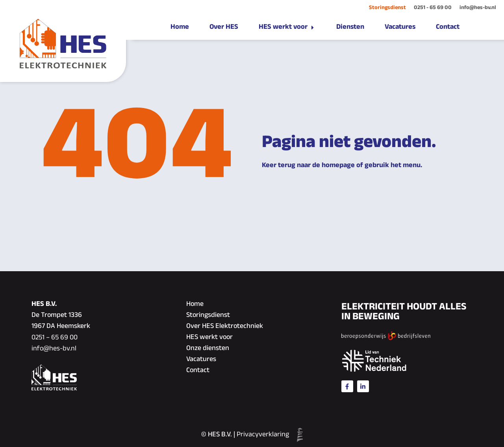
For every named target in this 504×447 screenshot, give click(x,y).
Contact (198, 371)
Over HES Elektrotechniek (225, 326)
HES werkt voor (209, 337)
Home (195, 304)
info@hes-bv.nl (478, 8)
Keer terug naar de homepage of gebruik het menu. (342, 166)
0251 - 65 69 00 (433, 8)
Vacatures (201, 359)
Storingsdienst (387, 8)
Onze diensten (208, 348)
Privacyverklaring (263, 435)
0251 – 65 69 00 (55, 338)
